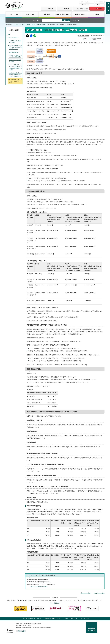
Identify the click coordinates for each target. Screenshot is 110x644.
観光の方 (67, 9)
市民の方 (51, 9)
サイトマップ (100, 5)
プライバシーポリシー (71, 619)
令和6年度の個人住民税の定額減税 (15, 42)
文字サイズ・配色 (85, 2)
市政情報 (96, 14)
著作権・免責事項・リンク (53, 619)
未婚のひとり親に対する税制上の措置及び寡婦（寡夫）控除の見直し (16, 75)
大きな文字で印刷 (96, 39)
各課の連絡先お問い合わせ (92, 629)
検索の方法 (76, 20)
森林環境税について (14, 52)
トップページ (17, 25)
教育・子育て (30, 14)
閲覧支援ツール (85, 5)
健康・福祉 (47, 14)
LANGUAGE (100, 2)
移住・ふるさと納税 (83, 9)
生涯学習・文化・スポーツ (63, 14)
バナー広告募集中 (55, 603)
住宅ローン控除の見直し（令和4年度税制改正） (16, 56)
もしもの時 (99, 9)
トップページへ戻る (99, 593)
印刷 (85, 39)
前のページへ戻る (86, 593)
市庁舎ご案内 (22, 631)
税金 (33, 25)
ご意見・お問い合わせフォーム (39, 587)
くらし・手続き (14, 14)
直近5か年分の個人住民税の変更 (15, 61)
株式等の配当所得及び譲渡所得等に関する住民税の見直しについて (16, 47)
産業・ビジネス (80, 14)
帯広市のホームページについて (32, 619)
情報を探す (36, 20)
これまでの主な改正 (41, 25)
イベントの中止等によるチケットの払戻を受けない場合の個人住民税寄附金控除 (16, 67)
